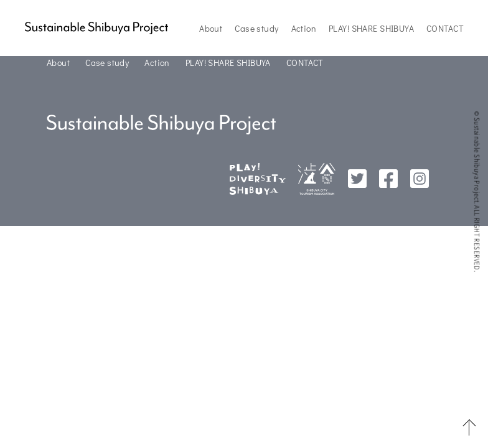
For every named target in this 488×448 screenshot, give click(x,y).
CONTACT (445, 28)
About (211, 28)
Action (304, 28)
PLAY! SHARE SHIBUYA (371, 28)
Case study (256, 28)
